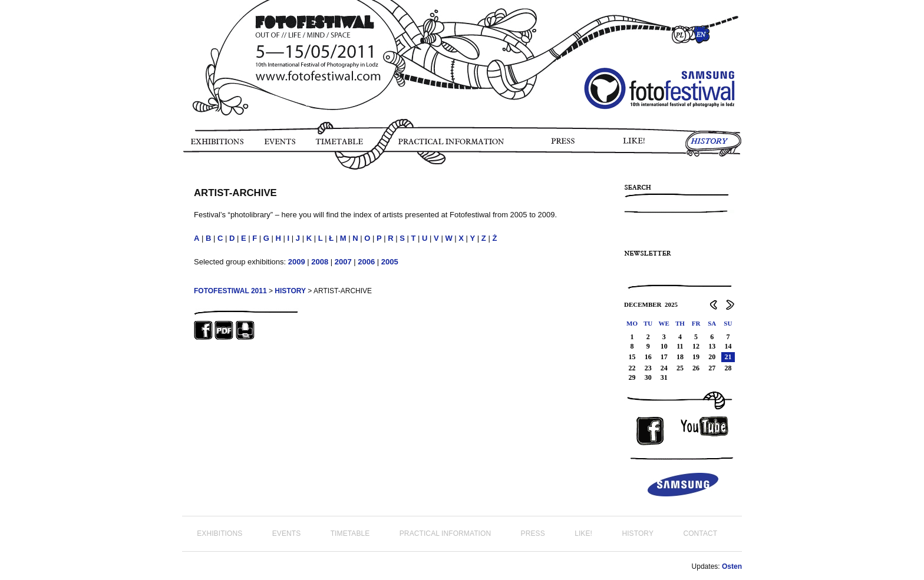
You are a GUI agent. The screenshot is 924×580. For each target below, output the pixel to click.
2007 (343, 262)
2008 (320, 262)
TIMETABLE (342, 145)
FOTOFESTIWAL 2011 (230, 291)
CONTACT (700, 533)
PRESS (564, 145)
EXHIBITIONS (217, 145)
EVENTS (279, 145)
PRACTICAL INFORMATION (453, 145)
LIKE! (636, 145)
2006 (366, 262)
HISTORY (713, 145)
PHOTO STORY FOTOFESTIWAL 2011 (184, 177)
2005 (390, 262)
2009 (297, 262)
